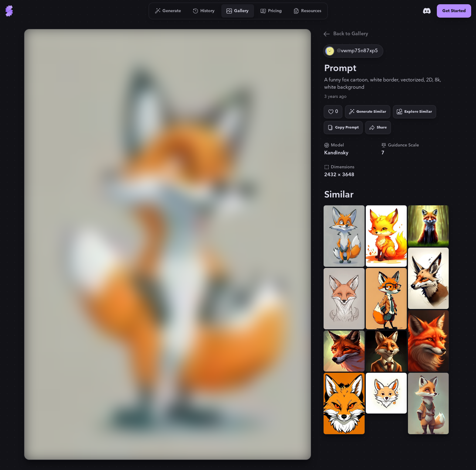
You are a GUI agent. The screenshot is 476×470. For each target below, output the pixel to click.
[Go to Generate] (168, 11)
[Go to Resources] (308, 11)
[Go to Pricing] (271, 11)
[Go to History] (204, 11)
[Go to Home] (9, 11)
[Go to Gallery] (238, 11)
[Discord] (427, 11)
